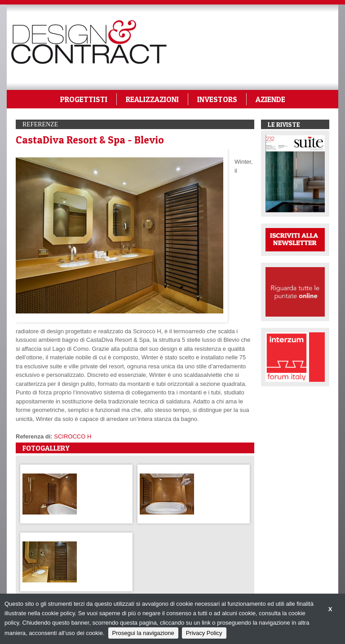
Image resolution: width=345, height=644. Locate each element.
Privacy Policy (204, 633)
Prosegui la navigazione (143, 633)
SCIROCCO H (73, 436)
